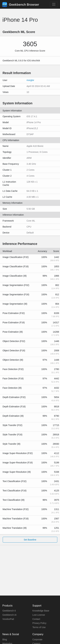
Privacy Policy (39, 623)
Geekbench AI (9, 615)
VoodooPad (8, 619)
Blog (5, 639)
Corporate (37, 639)
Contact (36, 619)
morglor (30, 80)
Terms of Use (39, 627)
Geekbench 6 (9, 611)
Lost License (39, 615)
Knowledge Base (41, 611)
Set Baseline (30, 540)
